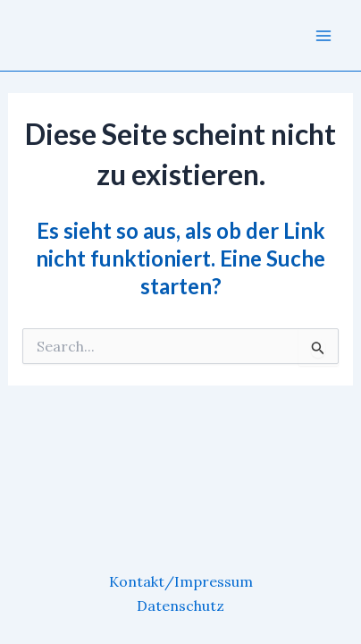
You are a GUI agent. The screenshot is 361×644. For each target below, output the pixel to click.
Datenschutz (180, 606)
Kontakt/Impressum (181, 581)
